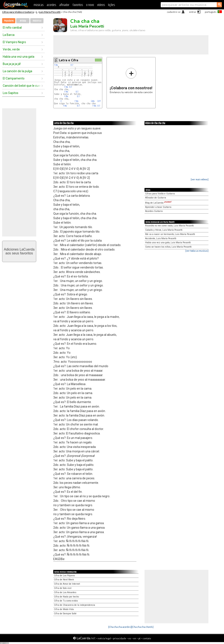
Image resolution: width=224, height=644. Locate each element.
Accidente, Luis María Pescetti (161, 238)
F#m (56, 65)
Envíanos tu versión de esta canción (131, 81)
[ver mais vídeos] (200, 179)
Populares (9, 21)
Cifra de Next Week (64, 580)
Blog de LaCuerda (158, 203)
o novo (90, 5)
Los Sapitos (11, 93)
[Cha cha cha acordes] (120, 627)
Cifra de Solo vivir (63, 588)
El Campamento (14, 78)
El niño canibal (12, 28)
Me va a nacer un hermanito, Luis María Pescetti (170, 234)
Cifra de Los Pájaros (64, 576)
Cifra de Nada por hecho (66, 597)
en (135, 638)
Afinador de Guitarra (156, 198)
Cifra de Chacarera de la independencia (74, 605)
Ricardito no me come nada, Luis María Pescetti (169, 226)
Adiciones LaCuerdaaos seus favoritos (19, 251)
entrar (193, 12)
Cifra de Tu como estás (66, 601)
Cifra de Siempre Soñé (65, 614)
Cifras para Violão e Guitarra (18, 12)
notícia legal (104, 638)
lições (111, 5)
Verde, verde (11, 49)
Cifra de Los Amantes (65, 592)
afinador (64, 5)
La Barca (9, 35)
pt (139, 638)
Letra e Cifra (69, 60)
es (130, 638)
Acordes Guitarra (154, 211)
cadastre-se (174, 12)
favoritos (78, 5)
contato (147, 638)
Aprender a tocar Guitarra (158, 207)
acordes (51, 5)
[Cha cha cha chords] (142, 627)
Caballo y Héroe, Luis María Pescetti (164, 230)
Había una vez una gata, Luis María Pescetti (168, 243)
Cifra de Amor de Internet (67, 584)
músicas (39, 5)
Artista (23, 21)
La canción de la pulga (17, 71)
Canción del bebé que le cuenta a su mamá (22, 86)
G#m (93, 101)
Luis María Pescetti (50, 12)
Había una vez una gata (19, 57)
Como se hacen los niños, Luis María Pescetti (168, 247)
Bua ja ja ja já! (12, 64)
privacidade (120, 638)
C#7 (99, 101)
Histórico (37, 21)
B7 (72, 65)
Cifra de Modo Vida (64, 609)
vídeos (101, 5)
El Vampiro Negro (14, 42)
